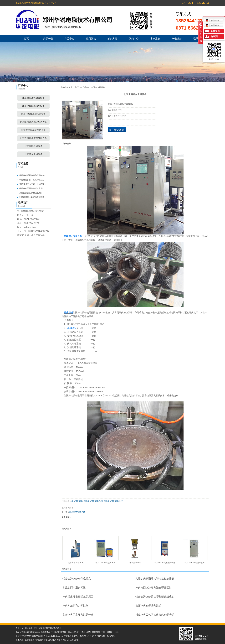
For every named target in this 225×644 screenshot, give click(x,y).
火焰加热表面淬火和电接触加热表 (155, 579)
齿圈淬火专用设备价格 (93, 501)
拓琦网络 (111, 636)
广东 (67, 640)
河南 (37, 640)
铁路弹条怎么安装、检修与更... (33, 184)
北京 (54, 640)
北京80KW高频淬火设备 (165, 563)
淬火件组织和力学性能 (75, 606)
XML (41, 628)
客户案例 (155, 39)
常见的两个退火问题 (74, 588)
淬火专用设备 (99, 87)
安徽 (46, 640)
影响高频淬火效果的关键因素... (33, 197)
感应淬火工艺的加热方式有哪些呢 (155, 615)
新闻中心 (134, 39)
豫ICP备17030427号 (88, 636)
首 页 (77, 87)
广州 (63, 640)
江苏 (72, 640)
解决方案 (112, 39)
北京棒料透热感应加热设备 (33, 122)
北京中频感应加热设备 (33, 106)
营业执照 (68, 636)
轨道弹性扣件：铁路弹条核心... (33, 180)
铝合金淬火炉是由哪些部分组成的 (155, 597)
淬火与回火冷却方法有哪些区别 (153, 588)
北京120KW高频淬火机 (105, 563)
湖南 (59, 640)
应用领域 (91, 39)
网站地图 (29, 628)
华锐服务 (177, 39)
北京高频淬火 (135, 563)
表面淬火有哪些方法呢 (148, 606)
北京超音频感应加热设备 (33, 114)
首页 (26, 39)
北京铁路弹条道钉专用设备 (33, 138)
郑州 (41, 640)
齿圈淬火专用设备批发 (113, 501)
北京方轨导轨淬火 (77, 512)
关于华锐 (48, 39)
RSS (36, 628)
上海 (76, 640)
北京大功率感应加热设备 (33, 130)
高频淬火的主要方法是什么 (78, 615)
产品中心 (69, 39)
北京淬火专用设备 (33, 154)
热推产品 (20, 640)
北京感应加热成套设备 (33, 98)
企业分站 (20, 628)
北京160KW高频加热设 (194, 563)
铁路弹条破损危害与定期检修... (33, 175)
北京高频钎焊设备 (33, 146)
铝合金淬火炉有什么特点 (77, 579)
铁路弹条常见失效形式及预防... (33, 188)
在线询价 (117, 130)
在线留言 (215, 31)
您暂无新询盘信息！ (53, 628)
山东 (50, 640)
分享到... (215, 37)
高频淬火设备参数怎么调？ (31, 193)
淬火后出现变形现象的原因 (78, 597)
